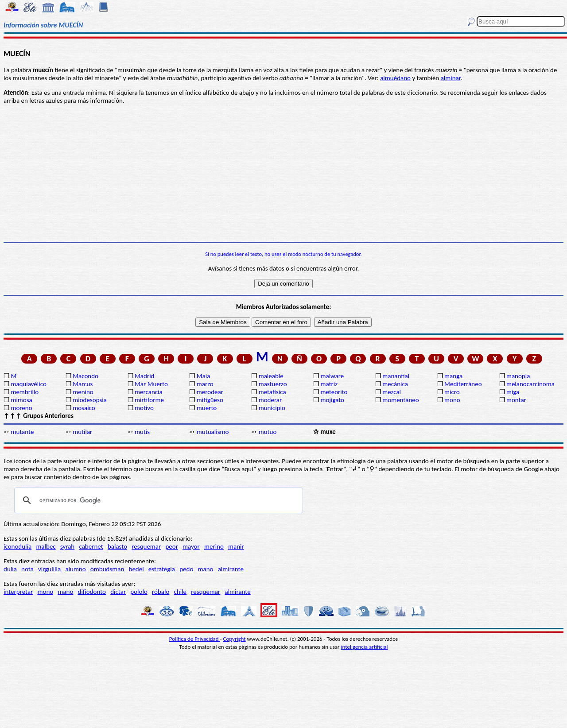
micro (452, 392)
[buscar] (157, 500)
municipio (272, 408)
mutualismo (213, 432)
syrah (67, 546)
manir (236, 546)
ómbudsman (107, 569)
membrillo (25, 392)
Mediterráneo (463, 384)
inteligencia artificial (365, 647)
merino (214, 546)
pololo (139, 592)
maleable (271, 376)
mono (452, 400)
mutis (142, 432)
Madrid (144, 376)
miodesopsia (90, 400)
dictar (118, 592)
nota (27, 569)
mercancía (149, 392)
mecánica (395, 384)
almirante (231, 569)
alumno (75, 569)
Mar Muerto (151, 384)
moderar (270, 400)
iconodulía (17, 546)
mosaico (84, 408)
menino (83, 392)
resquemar (146, 546)
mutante (22, 432)
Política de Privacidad (195, 639)
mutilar (82, 432)
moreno (21, 408)
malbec (46, 546)
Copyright (235, 639)
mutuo (268, 432)
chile (181, 592)
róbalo (161, 592)
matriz (329, 384)
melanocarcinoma (530, 384)
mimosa (21, 400)
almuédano (395, 78)
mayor (191, 546)
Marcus (83, 384)
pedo (186, 569)
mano (206, 569)
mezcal (392, 392)
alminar (451, 78)
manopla (518, 376)
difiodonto (92, 592)
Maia (204, 376)
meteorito (334, 392)
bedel (136, 569)
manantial (396, 376)
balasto (117, 546)
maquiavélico (28, 384)
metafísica (272, 392)
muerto (207, 408)
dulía (10, 569)
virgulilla (49, 569)
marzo (205, 384)
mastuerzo (273, 384)
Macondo (85, 376)
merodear (210, 392)
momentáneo (400, 400)
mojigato (332, 400)
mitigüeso (210, 400)
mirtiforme (149, 400)
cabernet (91, 546)
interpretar (18, 592)
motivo (144, 408)
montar (516, 400)
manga (453, 376)
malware (332, 376)
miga (513, 392)
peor (171, 546)
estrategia (162, 569)
